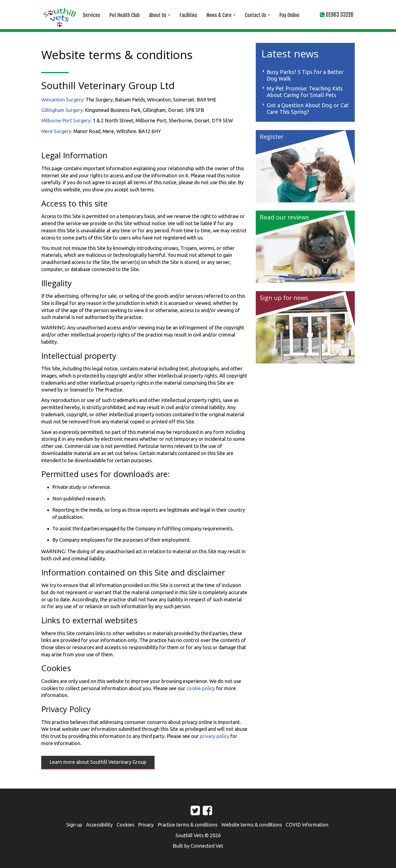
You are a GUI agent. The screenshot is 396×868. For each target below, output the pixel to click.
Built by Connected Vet (198, 846)
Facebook (203, 812)
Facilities (188, 15)
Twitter (191, 812)
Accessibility (99, 825)
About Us (160, 15)
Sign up (74, 825)
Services (91, 15)
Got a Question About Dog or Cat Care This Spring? (308, 108)
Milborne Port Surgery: (66, 120)
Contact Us (257, 15)
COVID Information (307, 825)
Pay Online (289, 15)
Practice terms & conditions (188, 825)
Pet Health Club (125, 15)
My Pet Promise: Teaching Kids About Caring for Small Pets (305, 92)
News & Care (221, 15)
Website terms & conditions (252, 825)
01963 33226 (340, 15)
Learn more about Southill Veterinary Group (98, 762)
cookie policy (201, 688)
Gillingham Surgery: (63, 110)
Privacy (146, 825)
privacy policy (215, 736)
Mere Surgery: (57, 131)
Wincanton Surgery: (63, 100)
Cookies (125, 825)
